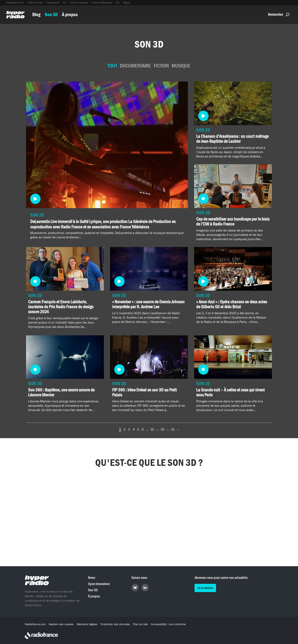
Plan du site (140, 624)
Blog (36, 15)
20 (162, 429)
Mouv (127, 3)
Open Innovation (99, 584)
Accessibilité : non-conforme (168, 624)
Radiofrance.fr (15, 3)
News (92, 578)
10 (152, 429)
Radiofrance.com (35, 624)
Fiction (161, 66)
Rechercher (279, 15)
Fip (118, 3)
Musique (181, 66)
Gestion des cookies (61, 624)
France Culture (79, 3)
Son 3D (51, 15)
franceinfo (53, 3)
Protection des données (115, 624)
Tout (112, 66)
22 (173, 429)
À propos (70, 15)
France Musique (102, 3)
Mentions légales (87, 624)
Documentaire (135, 66)
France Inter (35, 3)
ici (64, 3)
